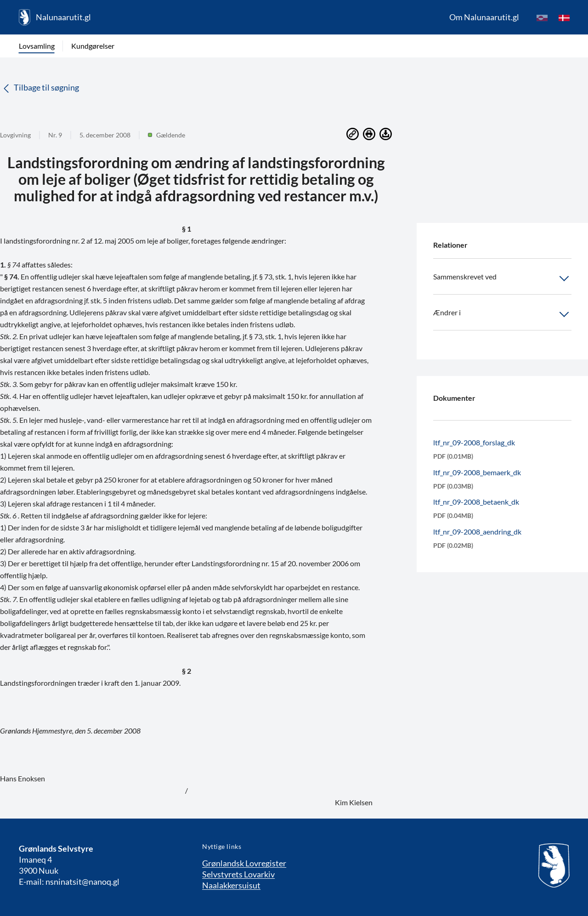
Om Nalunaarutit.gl (484, 17)
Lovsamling (37, 46)
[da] (564, 17)
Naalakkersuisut (231, 885)
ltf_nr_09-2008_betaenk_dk (476, 502)
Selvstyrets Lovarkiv (238, 874)
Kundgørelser (93, 46)
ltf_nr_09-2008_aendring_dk (477, 532)
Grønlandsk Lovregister (244, 863)
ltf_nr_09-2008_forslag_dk (474, 442)
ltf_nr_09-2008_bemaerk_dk (477, 472)
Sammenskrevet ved (502, 279)
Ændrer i (502, 314)
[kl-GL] (542, 17)
